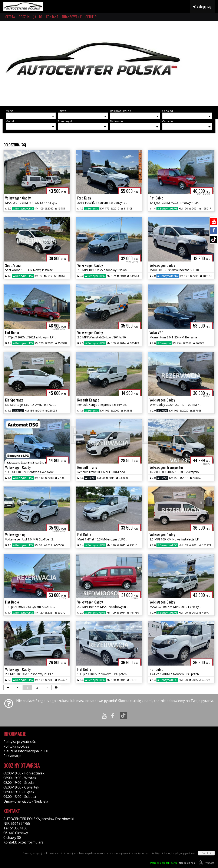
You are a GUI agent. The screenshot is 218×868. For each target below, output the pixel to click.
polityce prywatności (185, 853)
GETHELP (91, 17)
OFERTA (10, 17)
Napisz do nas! (173, 863)
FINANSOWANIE (72, 17)
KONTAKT (52, 17)
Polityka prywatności (20, 742)
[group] (109, 64)
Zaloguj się (202, 6)
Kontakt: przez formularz (23, 842)
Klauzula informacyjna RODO (26, 751)
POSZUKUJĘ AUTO (30, 17)
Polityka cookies (16, 746)
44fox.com (206, 863)
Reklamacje (12, 756)
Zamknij (206, 853)
